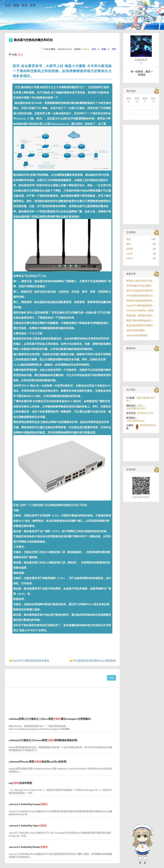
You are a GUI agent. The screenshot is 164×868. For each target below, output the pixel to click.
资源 (24, 5)
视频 (16, 5)
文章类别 (131, 232)
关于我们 (131, 390)
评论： (95, 49)
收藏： (105, 49)
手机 (114, 49)
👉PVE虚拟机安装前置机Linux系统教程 (93, 661)
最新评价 (131, 348)
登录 (33, 5)
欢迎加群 (131, 469)
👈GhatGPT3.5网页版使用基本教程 (29, 661)
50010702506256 (148, 425)
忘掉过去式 (141, 60)
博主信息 (131, 91)
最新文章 (131, 274)
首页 (8, 5)
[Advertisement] (61, 700)
